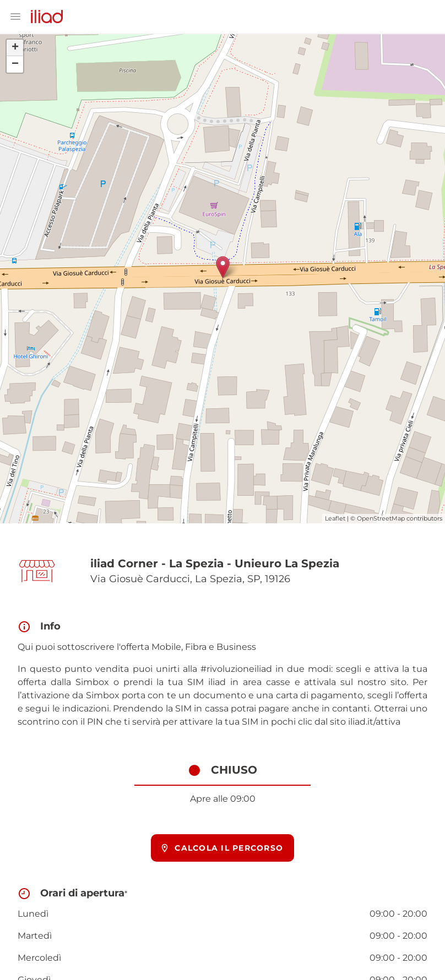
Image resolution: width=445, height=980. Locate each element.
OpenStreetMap (381, 518)
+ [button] (15, 48)
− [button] (15, 64)
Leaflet (335, 518)
